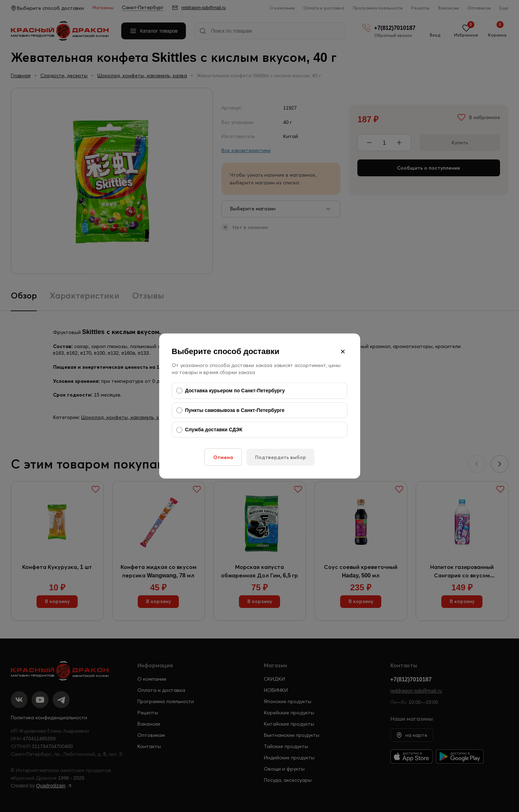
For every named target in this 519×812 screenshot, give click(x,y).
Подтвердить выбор (281, 457)
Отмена (223, 457)
